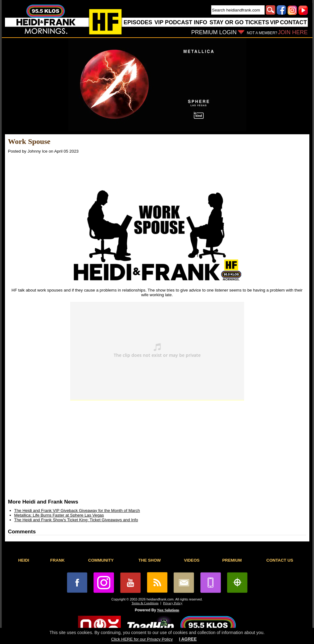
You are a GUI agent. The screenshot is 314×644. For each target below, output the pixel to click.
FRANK (58, 560)
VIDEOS (192, 560)
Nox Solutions (168, 610)
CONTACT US (280, 560)
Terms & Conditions (145, 603)
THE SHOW (150, 560)
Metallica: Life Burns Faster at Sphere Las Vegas (59, 515)
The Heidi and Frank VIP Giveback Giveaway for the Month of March (77, 511)
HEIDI (24, 560)
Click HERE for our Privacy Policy (142, 639)
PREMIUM (232, 560)
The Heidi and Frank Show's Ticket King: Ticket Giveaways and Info (76, 520)
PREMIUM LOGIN (214, 32)
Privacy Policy (173, 603)
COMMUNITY (101, 560)
